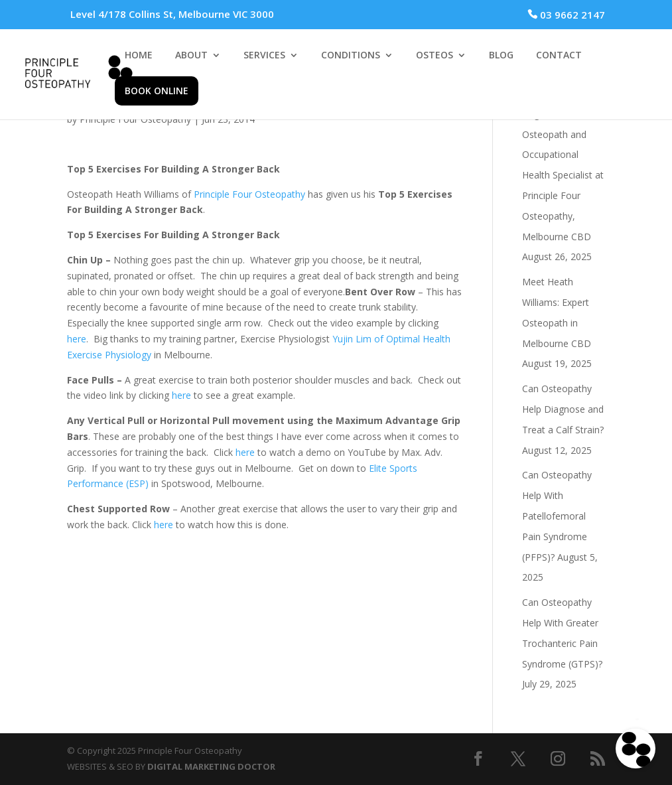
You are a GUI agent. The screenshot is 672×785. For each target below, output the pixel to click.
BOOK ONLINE (157, 91)
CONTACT (559, 56)
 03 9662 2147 (566, 15)
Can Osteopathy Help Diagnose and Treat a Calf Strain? (563, 409)
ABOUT (191, 56)
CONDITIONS (351, 56)
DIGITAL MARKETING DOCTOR (211, 766)
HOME (139, 56)
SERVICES (264, 56)
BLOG (501, 56)
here (77, 339)
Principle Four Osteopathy (249, 194)
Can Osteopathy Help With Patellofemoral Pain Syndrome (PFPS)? (557, 516)
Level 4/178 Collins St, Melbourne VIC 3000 (172, 14)
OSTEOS (435, 56)
